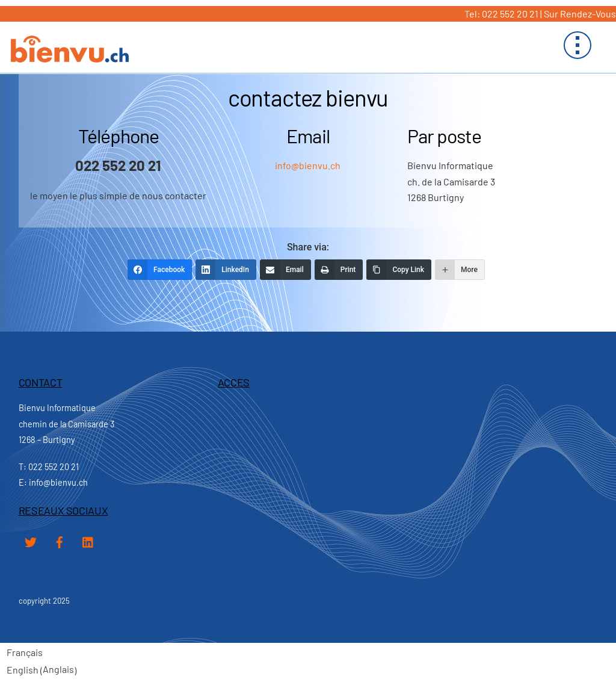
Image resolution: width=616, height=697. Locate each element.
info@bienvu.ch (308, 165)
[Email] (285, 270)
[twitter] (31, 540)
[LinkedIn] (226, 270)
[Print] (339, 270)
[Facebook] (160, 270)
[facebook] (60, 540)
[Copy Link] (399, 270)
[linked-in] (88, 540)
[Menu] (577, 45)
